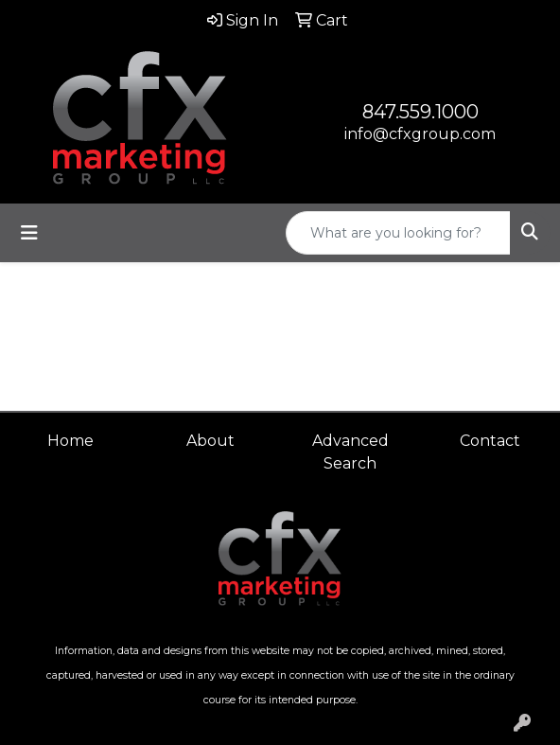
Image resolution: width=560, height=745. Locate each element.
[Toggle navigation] (29, 233)
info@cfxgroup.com (420, 134)
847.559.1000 (420, 112)
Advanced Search (350, 452)
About (210, 441)
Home (70, 441)
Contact (490, 441)
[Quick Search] (398, 233)
